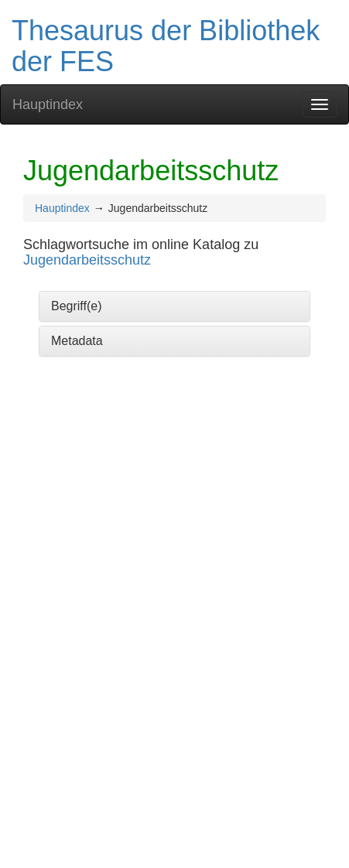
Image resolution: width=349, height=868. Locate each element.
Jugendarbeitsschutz (87, 260)
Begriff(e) (77, 306)
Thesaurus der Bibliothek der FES (166, 46)
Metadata (77, 341)
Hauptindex (48, 104)
